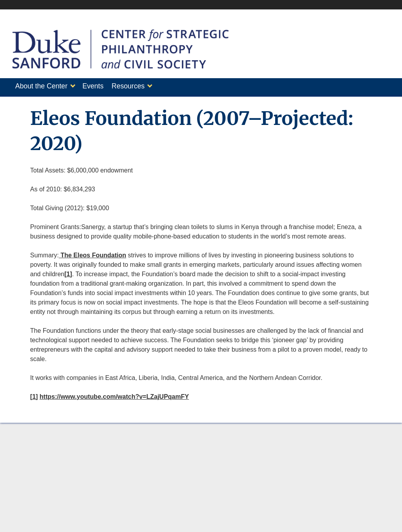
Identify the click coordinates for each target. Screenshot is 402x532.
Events (97, 86)
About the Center (41, 86)
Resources (136, 86)
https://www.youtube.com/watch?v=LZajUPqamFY (114, 394)
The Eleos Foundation (93, 253)
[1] (68, 272)
